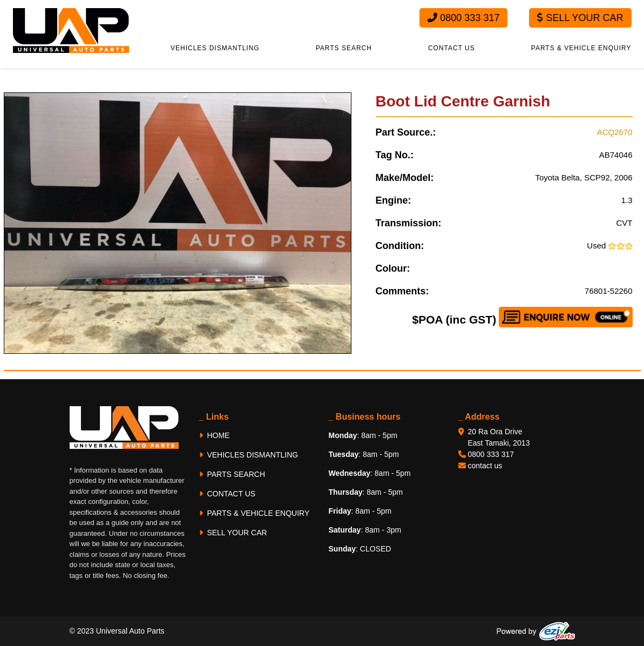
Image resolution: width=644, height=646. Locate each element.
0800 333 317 (463, 18)
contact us (485, 466)
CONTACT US (452, 48)
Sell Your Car (580, 18)
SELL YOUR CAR (233, 533)
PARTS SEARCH (344, 48)
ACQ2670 (615, 132)
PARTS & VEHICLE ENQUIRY (581, 48)
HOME (215, 435)
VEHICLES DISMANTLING (215, 48)
